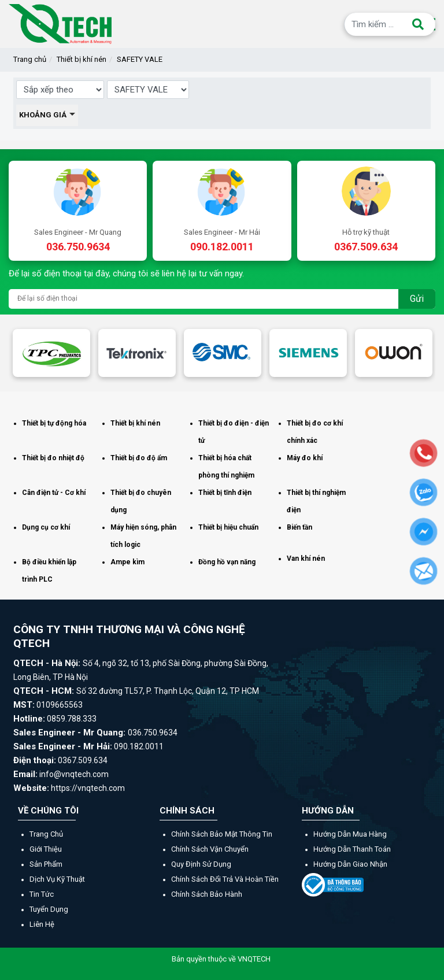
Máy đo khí (305, 458)
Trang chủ (30, 59)
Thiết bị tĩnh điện (225, 493)
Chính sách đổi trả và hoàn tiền (225, 879)
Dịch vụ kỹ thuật (57, 879)
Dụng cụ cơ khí (46, 527)
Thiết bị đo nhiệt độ (53, 458)
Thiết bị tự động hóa (54, 423)
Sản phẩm (46, 864)
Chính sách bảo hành (207, 894)
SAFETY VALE (140, 59)
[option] (51, 353)
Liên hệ (42, 924)
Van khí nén (306, 559)
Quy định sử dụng (201, 864)
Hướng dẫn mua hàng (350, 834)
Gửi (417, 299)
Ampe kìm (127, 562)
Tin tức (42, 894)
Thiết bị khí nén (82, 59)
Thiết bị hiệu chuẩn (228, 527)
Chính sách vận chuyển (210, 849)
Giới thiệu (46, 849)
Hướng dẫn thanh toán (352, 849)
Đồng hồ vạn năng (227, 562)
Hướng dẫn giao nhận (350, 864)
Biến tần (299, 527)
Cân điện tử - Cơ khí (54, 493)
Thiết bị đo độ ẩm (139, 458)
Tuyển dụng (49, 909)
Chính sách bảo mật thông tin (222, 834)
